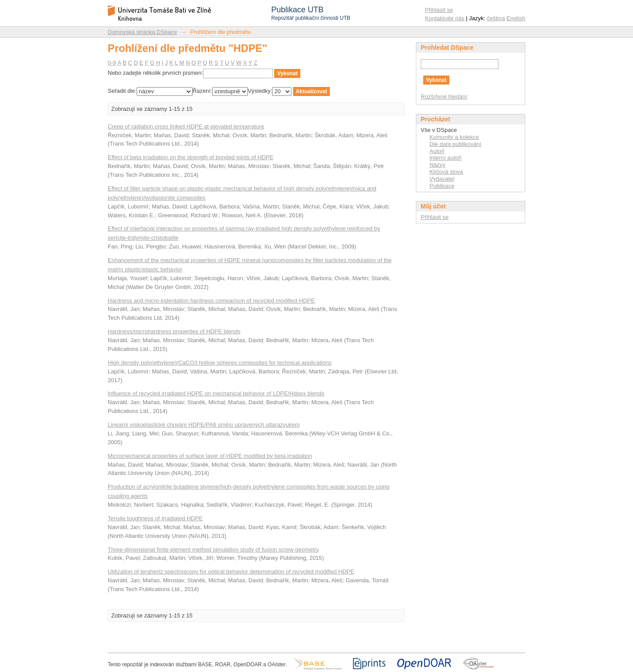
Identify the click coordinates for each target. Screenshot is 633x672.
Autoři (437, 151)
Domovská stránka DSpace (142, 32)
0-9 (112, 63)
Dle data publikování (455, 144)
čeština (496, 18)
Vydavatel (442, 179)
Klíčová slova (446, 172)
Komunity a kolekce (454, 137)
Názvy (437, 165)
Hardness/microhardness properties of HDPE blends (174, 331)
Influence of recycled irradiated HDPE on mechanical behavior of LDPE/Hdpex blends (216, 393)
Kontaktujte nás (445, 18)
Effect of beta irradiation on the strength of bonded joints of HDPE (191, 157)
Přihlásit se (439, 10)
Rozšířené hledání (444, 97)
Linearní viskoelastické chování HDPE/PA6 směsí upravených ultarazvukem (204, 425)
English (516, 18)
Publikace (442, 186)
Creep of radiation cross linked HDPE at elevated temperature (186, 126)
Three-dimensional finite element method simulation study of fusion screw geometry (213, 550)
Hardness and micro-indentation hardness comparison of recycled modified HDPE (211, 301)
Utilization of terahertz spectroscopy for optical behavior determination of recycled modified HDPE (231, 572)
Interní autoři (446, 158)
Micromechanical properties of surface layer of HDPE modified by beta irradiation (210, 456)
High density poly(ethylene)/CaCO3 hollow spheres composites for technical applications (220, 363)
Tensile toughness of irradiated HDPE (155, 518)
